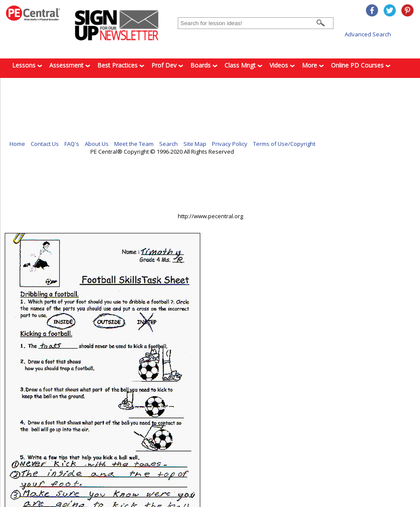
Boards (204, 65)
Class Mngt (244, 65)
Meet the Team (134, 144)
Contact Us (45, 144)
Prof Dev (167, 65)
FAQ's (72, 144)
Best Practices (121, 65)
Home (17, 144)
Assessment (70, 65)
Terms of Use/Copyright (284, 144)
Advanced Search (368, 34)
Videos (282, 65)
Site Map (195, 144)
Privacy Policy (230, 144)
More (313, 65)
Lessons (27, 65)
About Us (97, 144)
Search (168, 144)
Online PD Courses (361, 65)
